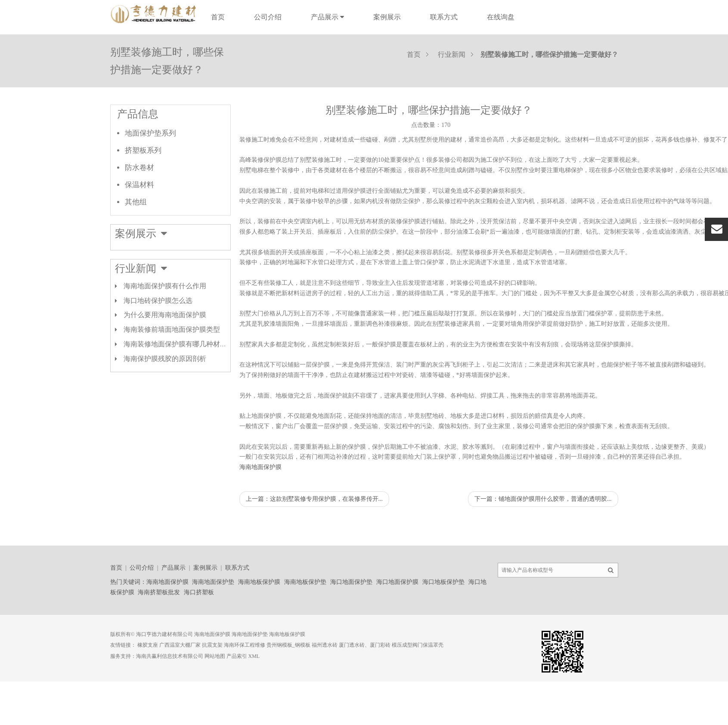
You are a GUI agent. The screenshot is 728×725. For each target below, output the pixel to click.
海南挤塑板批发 (159, 592)
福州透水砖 (325, 645)
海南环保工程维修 (245, 645)
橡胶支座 (148, 645)
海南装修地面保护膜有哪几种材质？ (179, 344)
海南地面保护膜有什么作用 (165, 286)
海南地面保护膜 (260, 467)
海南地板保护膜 (259, 582)
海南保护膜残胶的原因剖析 (165, 359)
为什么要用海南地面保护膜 (165, 315)
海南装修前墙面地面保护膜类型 (172, 329)
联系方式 (444, 17)
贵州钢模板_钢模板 (288, 645)
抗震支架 (212, 645)
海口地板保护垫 (443, 582)
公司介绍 (268, 17)
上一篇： (314, 499)
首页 (218, 17)
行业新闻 (452, 54)
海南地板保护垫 (305, 582)
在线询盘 (501, 17)
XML (254, 656)
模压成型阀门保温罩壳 (418, 645)
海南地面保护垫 (213, 582)
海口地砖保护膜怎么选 (158, 301)
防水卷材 (139, 168)
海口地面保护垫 (351, 582)
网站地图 (215, 656)
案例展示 (387, 17)
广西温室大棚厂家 (180, 645)
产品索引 (237, 656)
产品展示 (327, 17)
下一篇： (543, 499)
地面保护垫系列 (150, 133)
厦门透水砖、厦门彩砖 (365, 645)
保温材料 (139, 185)
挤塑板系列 (143, 150)
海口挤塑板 (199, 592)
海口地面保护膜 (397, 582)
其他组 (136, 202)
